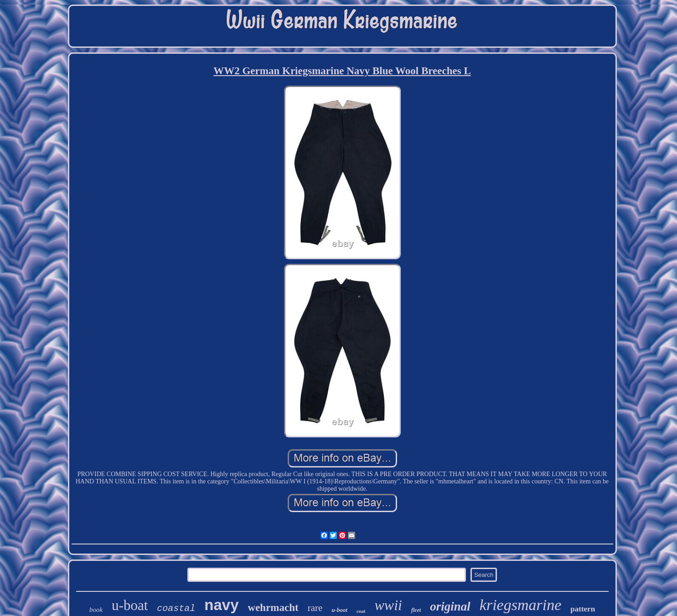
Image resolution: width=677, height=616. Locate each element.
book (96, 610)
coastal (176, 608)
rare (315, 608)
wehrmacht (273, 608)
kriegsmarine (520, 605)
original (450, 606)
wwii (388, 605)
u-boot (339, 610)
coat (361, 611)
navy (221, 605)
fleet (416, 610)
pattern (583, 609)
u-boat (130, 605)
